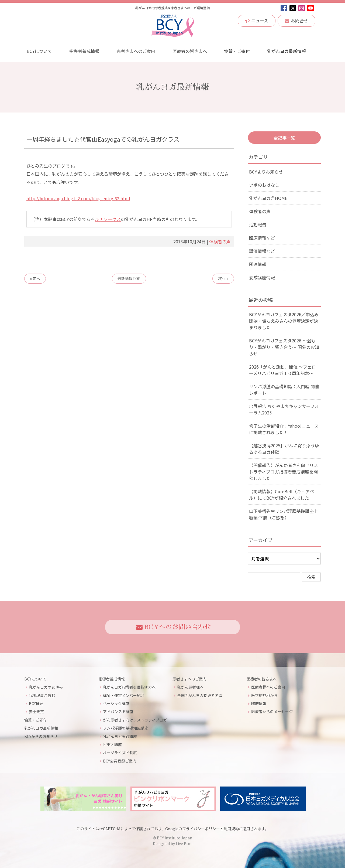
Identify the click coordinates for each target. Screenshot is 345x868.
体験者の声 (220, 241)
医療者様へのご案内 (268, 687)
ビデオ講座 (112, 744)
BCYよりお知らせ (266, 172)
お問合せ (296, 21)
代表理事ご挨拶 (42, 695)
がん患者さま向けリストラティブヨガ (135, 720)
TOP (129, 278)
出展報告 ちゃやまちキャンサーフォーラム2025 (284, 409)
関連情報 (258, 264)
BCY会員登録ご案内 (120, 761)
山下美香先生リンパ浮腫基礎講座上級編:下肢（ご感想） (284, 514)
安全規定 (36, 712)
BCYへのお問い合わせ (173, 627)
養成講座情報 (262, 277)
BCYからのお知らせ (41, 736)
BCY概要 (36, 703)
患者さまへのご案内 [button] (136, 51)
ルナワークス (108, 219)
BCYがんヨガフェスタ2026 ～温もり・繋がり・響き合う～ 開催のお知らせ (284, 347)
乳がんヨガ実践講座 (120, 736)
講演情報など (262, 251)
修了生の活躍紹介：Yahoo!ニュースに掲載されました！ (284, 429)
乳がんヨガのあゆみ (46, 687)
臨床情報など (262, 238)
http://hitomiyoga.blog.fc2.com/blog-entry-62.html (78, 198)
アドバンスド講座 (118, 712)
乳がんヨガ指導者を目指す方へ (129, 687)
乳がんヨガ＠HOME (268, 198)
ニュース (257, 21)
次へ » (223, 278)
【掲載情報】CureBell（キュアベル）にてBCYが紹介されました (282, 495)
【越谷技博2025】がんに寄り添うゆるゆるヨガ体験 (284, 449)
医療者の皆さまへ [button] (189, 51)
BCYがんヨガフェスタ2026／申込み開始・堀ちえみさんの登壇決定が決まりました (284, 321)
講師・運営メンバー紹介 (124, 695)
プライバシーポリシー (201, 829)
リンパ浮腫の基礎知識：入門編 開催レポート (284, 390)
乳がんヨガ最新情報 (286, 51)
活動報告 (258, 224)
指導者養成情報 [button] (84, 51)
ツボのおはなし (264, 185)
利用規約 (231, 829)
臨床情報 (259, 703)
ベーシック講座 (116, 703)
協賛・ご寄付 (237, 51)
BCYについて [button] (39, 51)
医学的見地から (264, 695)
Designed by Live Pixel (173, 843)
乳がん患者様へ (190, 687)
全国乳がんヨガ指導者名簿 (200, 695)
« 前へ (35, 278)
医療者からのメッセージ (272, 712)
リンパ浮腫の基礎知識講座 (126, 728)
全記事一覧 (284, 138)
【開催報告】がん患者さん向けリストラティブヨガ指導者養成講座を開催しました (284, 472)
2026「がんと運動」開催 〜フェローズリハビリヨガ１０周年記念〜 (282, 370)
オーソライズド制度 (120, 753)
